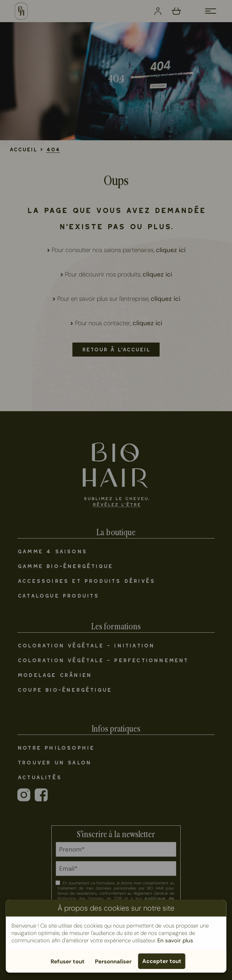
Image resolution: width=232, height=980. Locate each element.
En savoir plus (175, 941)
